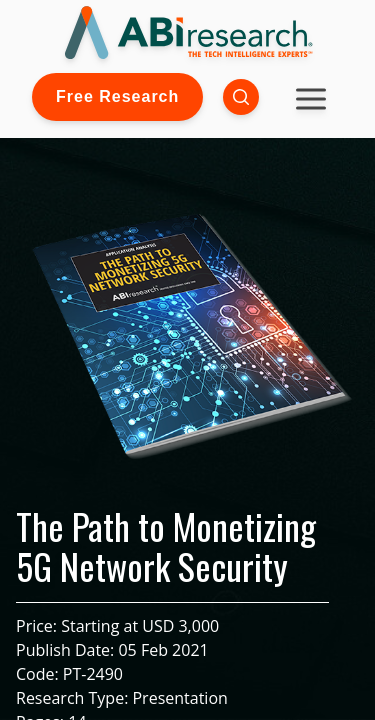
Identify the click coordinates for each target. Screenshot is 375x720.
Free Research (117, 96)
